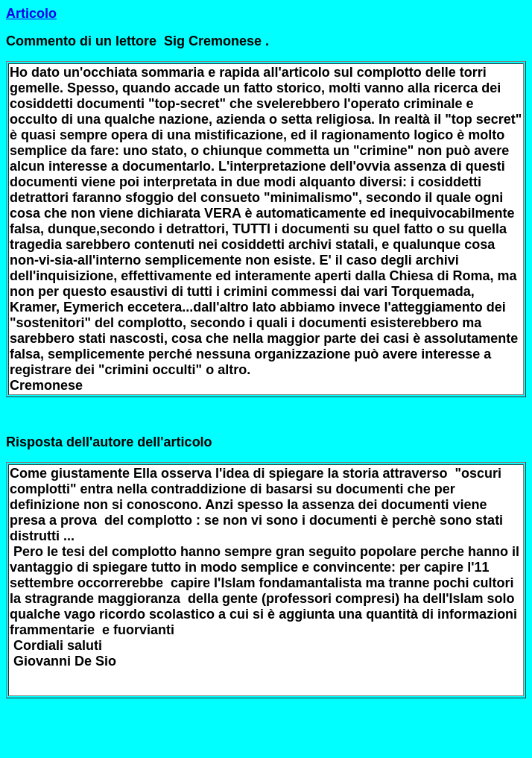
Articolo (31, 13)
